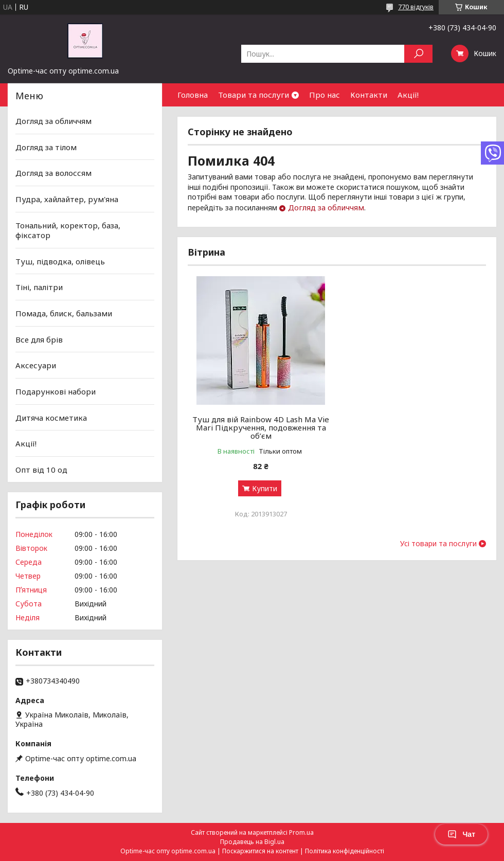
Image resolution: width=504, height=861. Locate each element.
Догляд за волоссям (53, 173)
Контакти (369, 95)
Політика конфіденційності (345, 851)
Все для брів (39, 339)
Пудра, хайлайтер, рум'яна (67, 199)
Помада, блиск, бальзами (64, 313)
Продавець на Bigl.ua (252, 842)
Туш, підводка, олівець (60, 261)
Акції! (408, 95)
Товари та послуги (254, 95)
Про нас (325, 95)
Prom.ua (301, 832)
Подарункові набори (56, 391)
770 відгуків (416, 7)
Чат (461, 834)
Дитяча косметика (51, 417)
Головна (193, 95)
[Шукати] (418, 54)
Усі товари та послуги (438, 544)
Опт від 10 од (41, 470)
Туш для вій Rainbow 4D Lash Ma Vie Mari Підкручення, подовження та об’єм (261, 427)
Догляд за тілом (46, 147)
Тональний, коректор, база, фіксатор (68, 230)
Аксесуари (36, 365)
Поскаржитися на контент (260, 851)
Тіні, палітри (39, 287)
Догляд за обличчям (326, 207)
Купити (265, 488)
